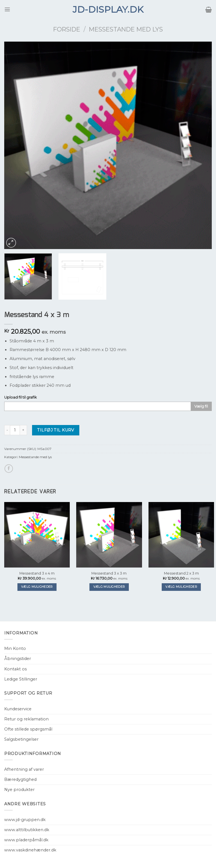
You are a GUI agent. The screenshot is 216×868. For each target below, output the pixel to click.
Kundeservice (18, 709)
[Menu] (7, 9)
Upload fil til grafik (21, 397)
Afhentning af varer (24, 769)
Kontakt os (15, 669)
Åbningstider (18, 659)
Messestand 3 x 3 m (109, 573)
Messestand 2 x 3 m (181, 573)
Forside (67, 29)
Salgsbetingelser (21, 739)
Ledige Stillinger (21, 679)
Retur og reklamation (26, 719)
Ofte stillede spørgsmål (28, 729)
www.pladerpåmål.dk (26, 840)
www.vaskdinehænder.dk (30, 850)
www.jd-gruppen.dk (25, 820)
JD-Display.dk (108, 10)
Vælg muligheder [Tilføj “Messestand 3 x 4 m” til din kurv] (37, 587)
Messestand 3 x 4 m (37, 573)
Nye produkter (19, 790)
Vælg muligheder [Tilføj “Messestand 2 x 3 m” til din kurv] (181, 587)
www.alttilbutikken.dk (27, 830)
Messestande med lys (126, 29)
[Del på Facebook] (9, 469)
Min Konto (15, 648)
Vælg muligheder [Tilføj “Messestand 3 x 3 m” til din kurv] (109, 587)
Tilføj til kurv (56, 430)
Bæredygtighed (20, 779)
